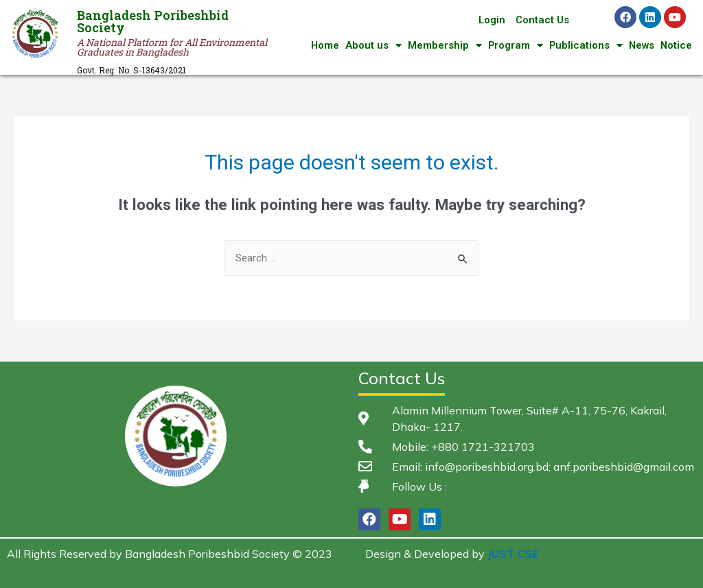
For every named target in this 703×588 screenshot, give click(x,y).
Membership (441, 45)
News (640, 45)
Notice (676, 45)
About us (370, 45)
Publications (584, 45)
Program (512, 45)
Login (492, 20)
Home (321, 45)
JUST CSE (513, 554)
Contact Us (542, 20)
